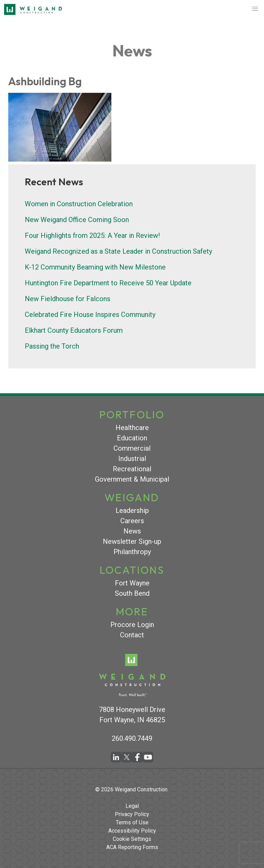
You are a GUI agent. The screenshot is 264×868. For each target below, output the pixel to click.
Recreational (132, 469)
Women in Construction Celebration (79, 204)
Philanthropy (132, 552)
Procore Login (132, 625)
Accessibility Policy (132, 831)
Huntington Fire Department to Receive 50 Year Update (108, 283)
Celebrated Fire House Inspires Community (90, 315)
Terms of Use (132, 822)
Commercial (132, 448)
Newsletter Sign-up (132, 541)
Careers (132, 521)
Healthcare (132, 428)
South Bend (132, 593)
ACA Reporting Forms (132, 847)
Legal (132, 806)
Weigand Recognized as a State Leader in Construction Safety (118, 251)
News (132, 531)
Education (132, 438)
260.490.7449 (132, 738)
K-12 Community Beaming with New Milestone (95, 267)
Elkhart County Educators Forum (74, 330)
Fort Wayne (132, 583)
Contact (132, 635)
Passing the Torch (52, 346)
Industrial (132, 459)
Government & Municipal (132, 479)
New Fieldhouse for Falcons (68, 299)
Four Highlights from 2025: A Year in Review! (92, 235)
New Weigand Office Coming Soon (77, 220)
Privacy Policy (132, 814)
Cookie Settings (132, 839)
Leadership (132, 510)
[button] (255, 9)
